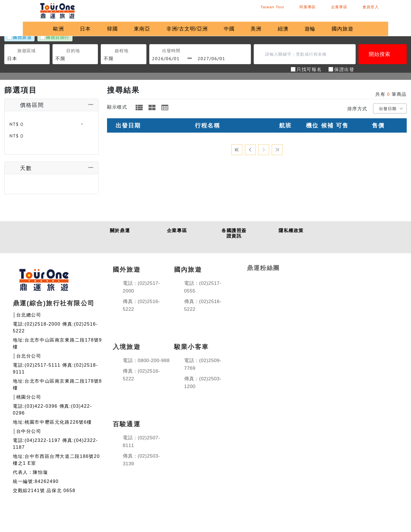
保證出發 (344, 69)
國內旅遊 (352, 29)
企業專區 (355, 10)
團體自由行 (58, 37)
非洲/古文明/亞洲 (189, 29)
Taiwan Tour (274, 10)
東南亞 (142, 29)
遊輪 (318, 29)
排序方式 (357, 109)
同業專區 (317, 10)
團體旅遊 (22, 37)
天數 (20, 165)
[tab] (139, 107)
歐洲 (54, 29)
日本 (82, 29)
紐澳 (289, 29)
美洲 (261, 29)
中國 (232, 29)
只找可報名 (309, 69)
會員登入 (392, 10)
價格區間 (26, 105)
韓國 (111, 29)
